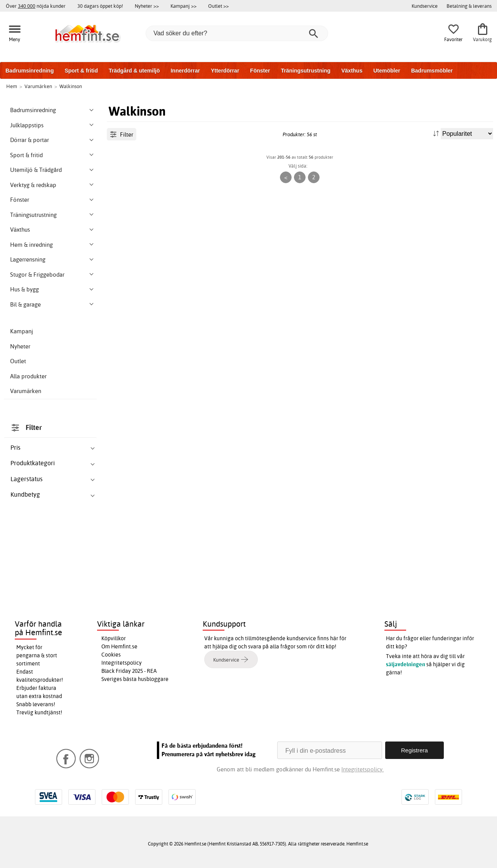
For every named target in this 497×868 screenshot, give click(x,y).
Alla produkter (28, 376)
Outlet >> (218, 6)
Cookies (111, 655)
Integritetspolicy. (362, 769)
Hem (12, 86)
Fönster (260, 71)
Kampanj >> (183, 6)
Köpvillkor (114, 638)
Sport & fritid (81, 71)
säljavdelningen (406, 664)
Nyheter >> (147, 6)
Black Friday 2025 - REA (129, 671)
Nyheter (20, 346)
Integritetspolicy (122, 663)
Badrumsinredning (30, 71)
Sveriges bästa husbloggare (135, 679)
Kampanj (22, 331)
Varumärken (26, 391)
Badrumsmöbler (432, 71)
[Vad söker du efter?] (237, 33)
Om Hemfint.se (119, 646)
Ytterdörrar (225, 71)
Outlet (18, 361)
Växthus (352, 71)
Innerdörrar (185, 71)
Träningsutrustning (306, 71)
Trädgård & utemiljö (134, 71)
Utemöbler (387, 71)
